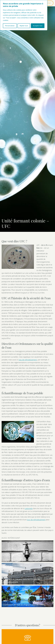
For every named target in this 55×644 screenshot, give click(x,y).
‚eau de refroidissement (28, 360)
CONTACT (48, 3)
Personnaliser (10, 26)
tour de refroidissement (36, 520)
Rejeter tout (24, 26)
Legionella (29, 508)
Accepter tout (38, 26)
